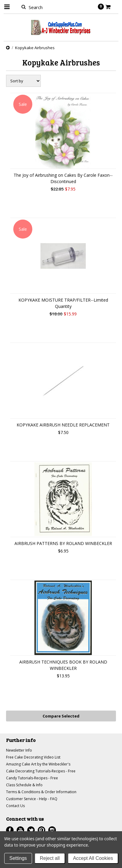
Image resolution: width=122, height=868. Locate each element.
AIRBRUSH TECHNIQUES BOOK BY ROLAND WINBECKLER (63, 665)
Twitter (31, 830)
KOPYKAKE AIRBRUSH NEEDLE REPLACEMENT (63, 425)
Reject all (50, 858)
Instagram (52, 830)
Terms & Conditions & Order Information (41, 792)
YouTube (20, 830)
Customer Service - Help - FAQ (32, 799)
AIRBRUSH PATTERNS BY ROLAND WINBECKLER (63, 543)
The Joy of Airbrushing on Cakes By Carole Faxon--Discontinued (63, 178)
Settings (18, 858)
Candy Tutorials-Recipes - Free (32, 778)
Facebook (10, 830)
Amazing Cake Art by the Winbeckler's (38, 764)
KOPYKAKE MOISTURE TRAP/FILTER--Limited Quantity (63, 303)
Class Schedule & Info (24, 785)
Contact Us (15, 806)
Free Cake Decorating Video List (33, 757)
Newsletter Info (19, 750)
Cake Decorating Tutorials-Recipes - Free (41, 771)
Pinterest (42, 830)
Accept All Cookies (93, 858)
